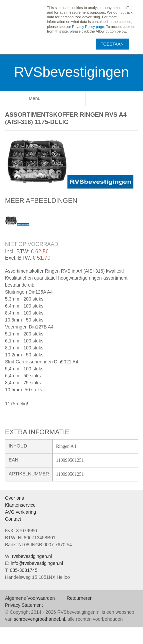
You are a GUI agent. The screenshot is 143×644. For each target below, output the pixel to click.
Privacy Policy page (88, 27)
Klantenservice (20, 505)
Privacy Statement (24, 605)
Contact (13, 519)
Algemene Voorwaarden (30, 598)
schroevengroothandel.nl (39, 619)
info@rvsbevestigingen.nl (37, 563)
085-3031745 (24, 570)
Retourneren (80, 598)
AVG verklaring (20, 512)
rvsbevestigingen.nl (32, 556)
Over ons (14, 498)
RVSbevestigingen (71, 72)
